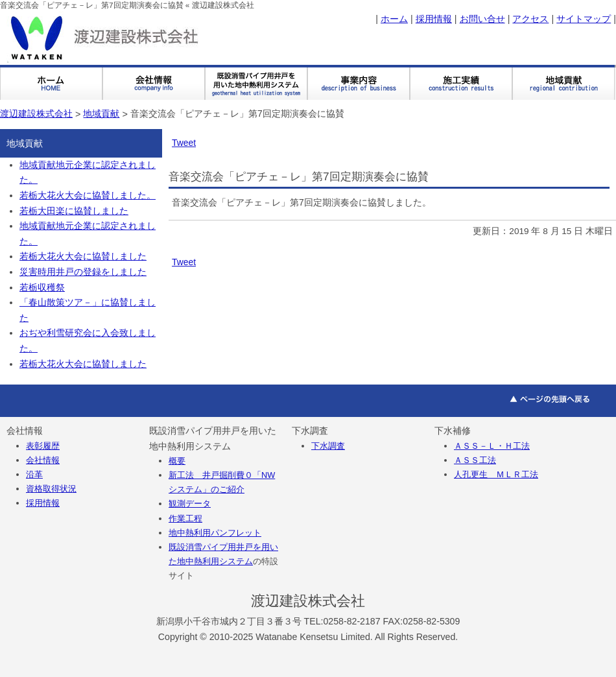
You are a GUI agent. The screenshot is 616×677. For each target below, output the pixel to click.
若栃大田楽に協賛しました (74, 211)
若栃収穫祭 (42, 288)
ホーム (394, 19)
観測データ (190, 504)
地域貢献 (101, 113)
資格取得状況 (51, 489)
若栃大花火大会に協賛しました (83, 256)
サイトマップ (584, 19)
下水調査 (328, 446)
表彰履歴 (43, 446)
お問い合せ (482, 19)
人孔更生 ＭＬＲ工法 (496, 474)
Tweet (184, 143)
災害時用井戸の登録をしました (83, 272)
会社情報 (43, 460)
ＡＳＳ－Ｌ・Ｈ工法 (492, 446)
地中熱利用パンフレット (215, 533)
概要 (177, 461)
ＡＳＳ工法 (475, 460)
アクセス (530, 19)
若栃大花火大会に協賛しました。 (88, 196)
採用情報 (434, 19)
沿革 (34, 474)
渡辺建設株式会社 (36, 113)
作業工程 (185, 518)
